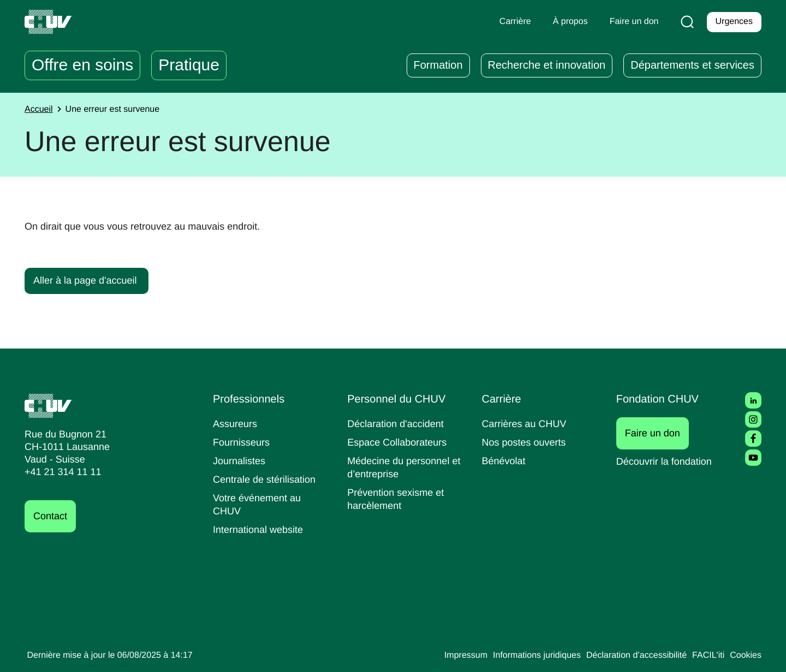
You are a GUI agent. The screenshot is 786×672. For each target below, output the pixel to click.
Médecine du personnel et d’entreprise (401, 467)
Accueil (40, 110)
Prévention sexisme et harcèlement (398, 499)
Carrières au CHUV (527, 424)
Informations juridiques (521, 656)
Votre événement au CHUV (259, 504)
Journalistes (240, 461)
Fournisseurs (243, 442)
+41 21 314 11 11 (60, 472)
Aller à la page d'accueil (88, 280)
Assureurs (236, 424)
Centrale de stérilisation (268, 479)
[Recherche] (685, 22)
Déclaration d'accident (399, 424)
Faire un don (659, 433)
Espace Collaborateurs (400, 442)
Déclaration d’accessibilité (629, 656)
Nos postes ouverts (526, 442)
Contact (52, 516)
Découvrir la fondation (668, 461)
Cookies (745, 656)
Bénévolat (505, 461)
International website (262, 529)
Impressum (444, 656)
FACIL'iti (705, 656)
